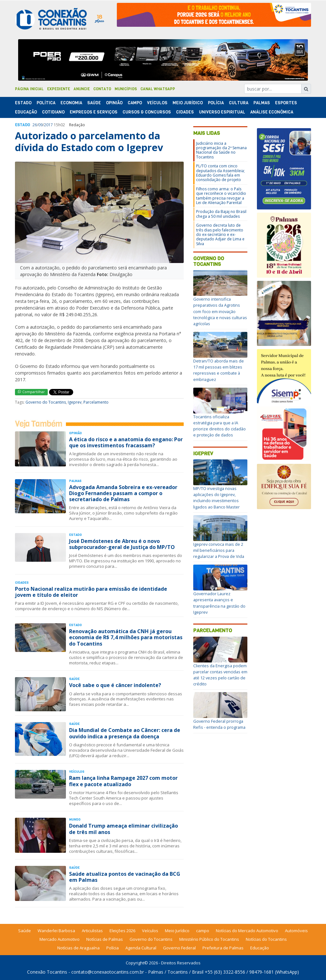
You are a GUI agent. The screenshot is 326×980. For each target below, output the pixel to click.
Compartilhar (31, 392)
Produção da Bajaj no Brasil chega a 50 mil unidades (221, 214)
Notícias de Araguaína (78, 948)
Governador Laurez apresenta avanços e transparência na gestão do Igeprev (219, 603)
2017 (48, 125)
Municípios (126, 89)
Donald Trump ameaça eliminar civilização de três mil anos (124, 829)
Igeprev (75, 402)
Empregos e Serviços (94, 112)
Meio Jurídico (188, 103)
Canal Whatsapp (158, 89)
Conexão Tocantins (47, 972)
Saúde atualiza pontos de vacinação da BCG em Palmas (125, 877)
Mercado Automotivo (60, 939)
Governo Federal (179, 948)
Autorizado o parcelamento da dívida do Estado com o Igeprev (89, 141)
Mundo (75, 819)
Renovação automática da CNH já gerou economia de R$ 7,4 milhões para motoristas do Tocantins (126, 637)
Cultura (239, 103)
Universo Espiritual (222, 112)
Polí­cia (216, 103)
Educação (26, 112)
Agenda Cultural (141, 948)
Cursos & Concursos (147, 112)
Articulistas (92, 931)
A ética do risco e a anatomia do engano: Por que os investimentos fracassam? (126, 442)
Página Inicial (29, 89)
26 (35, 125)
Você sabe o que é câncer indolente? (115, 685)
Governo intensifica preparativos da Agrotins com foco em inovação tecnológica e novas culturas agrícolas (220, 311)
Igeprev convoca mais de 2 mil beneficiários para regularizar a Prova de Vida (219, 550)
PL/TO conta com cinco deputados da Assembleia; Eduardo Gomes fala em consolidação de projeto (220, 173)
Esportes (286, 103)
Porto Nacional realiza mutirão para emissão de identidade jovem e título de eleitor (91, 592)
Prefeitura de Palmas (223, 948)
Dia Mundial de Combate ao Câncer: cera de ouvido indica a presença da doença (125, 733)
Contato (102, 89)
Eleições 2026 (122, 931)
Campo (135, 103)
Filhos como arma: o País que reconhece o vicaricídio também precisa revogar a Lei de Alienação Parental (221, 196)
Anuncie (82, 89)
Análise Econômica (272, 112)
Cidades (185, 112)
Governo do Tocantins (46, 402)
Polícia (113, 948)
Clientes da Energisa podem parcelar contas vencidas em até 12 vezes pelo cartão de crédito (220, 675)
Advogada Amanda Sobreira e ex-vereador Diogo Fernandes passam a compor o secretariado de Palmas (123, 493)
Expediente (59, 89)
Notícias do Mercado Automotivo (247, 931)
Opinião (114, 103)
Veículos (157, 103)
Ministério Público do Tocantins (209, 939)
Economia (71, 103)
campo (203, 931)
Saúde (94, 103)
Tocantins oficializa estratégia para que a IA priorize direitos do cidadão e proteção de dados (220, 426)
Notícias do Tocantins (266, 939)
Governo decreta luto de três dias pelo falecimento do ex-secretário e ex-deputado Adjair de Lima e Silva (220, 234)
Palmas (262, 103)
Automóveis (296, 931)
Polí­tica (46, 103)
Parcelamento (96, 402)
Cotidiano (53, 112)
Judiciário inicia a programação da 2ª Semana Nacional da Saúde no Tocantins (221, 150)
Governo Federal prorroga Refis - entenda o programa (219, 724)
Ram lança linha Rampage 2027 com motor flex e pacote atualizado (123, 781)
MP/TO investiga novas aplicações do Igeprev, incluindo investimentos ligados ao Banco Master (216, 498)
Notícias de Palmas (105, 939)
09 (40, 125)
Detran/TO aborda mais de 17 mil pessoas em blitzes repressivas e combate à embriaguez (219, 370)
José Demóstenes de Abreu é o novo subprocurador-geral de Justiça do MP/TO (122, 544)
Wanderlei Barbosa (56, 931)
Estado (23, 103)
